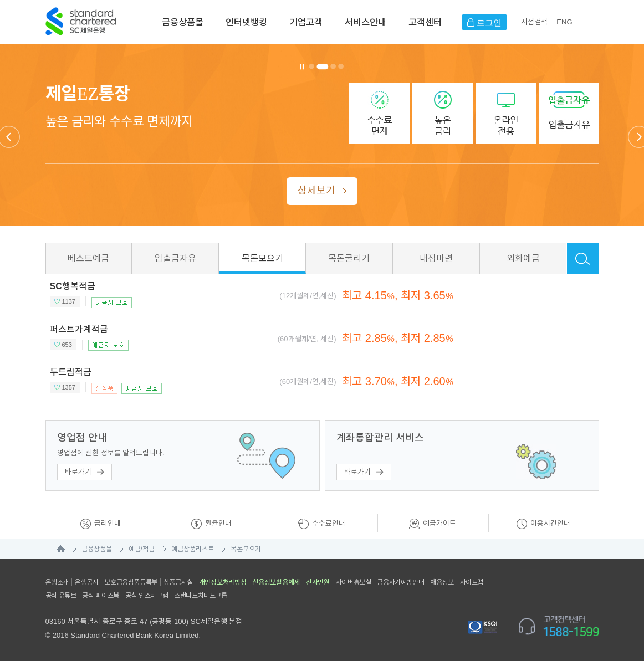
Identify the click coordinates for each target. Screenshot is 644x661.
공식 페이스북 (101, 596)
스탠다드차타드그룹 (200, 596)
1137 (69, 301)
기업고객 (306, 22)
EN (564, 22)
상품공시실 (178, 582)
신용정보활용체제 (276, 582)
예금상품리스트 (193, 549)
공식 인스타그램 (147, 596)
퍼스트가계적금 (79, 329)
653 (67, 345)
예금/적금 (142, 549)
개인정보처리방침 (223, 582)
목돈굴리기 (349, 258)
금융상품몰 (183, 22)
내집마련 (436, 258)
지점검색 (534, 22)
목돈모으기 (262, 258)
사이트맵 (472, 582)
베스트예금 (88, 258)
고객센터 (425, 22)
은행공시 (86, 582)
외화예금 (523, 258)
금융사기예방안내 (400, 582)
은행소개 (57, 582)
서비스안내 (366, 22)
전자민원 (318, 582)
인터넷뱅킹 (246, 22)
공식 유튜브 (61, 596)
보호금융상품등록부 (131, 582)
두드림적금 (71, 372)
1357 (69, 387)
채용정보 (442, 582)
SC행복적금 (73, 286)
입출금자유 (175, 258)
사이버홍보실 (354, 582)
